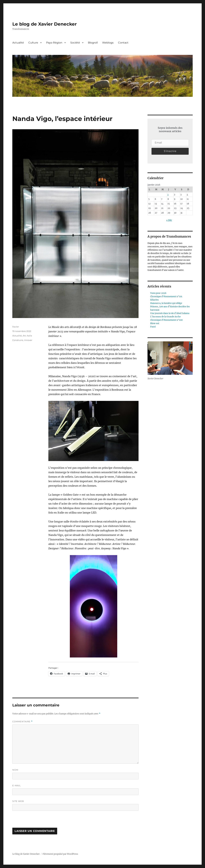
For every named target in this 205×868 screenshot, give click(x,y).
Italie (29, 336)
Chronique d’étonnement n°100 (166, 320)
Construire (18, 340)
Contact (123, 43)
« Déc (169, 220)
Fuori (153, 327)
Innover (28, 340)
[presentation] (34, 821)
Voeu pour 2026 (158, 293)
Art (24, 336)
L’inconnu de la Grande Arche (165, 317)
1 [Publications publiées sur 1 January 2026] (168, 195)
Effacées (154, 300)
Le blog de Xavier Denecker (45, 24)
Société (75, 43)
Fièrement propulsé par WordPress (60, 854)
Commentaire (22, 722)
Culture (33, 43)
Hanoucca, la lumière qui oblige (166, 303)
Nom (15, 770)
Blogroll (93, 43)
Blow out (155, 323)
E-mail (17, 785)
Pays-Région (54, 43)
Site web (18, 801)
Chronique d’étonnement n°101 (166, 297)
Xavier (16, 327)
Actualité (18, 43)
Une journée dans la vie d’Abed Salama (170, 313)
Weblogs (108, 43)
